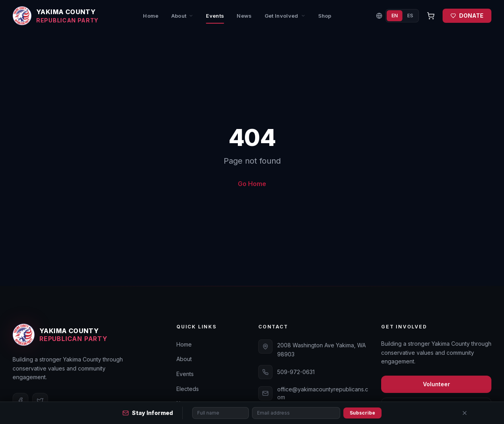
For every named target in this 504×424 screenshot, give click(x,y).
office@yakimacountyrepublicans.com (323, 393)
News (244, 16)
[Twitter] (40, 401)
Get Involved (285, 16)
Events (215, 18)
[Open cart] (431, 16)
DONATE (467, 16)
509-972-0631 (296, 372)
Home (151, 16)
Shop (325, 16)
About (183, 16)
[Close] (465, 413)
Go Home (252, 184)
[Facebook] (20, 401)
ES (410, 16)
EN (395, 16)
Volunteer (436, 384)
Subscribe (362, 413)
